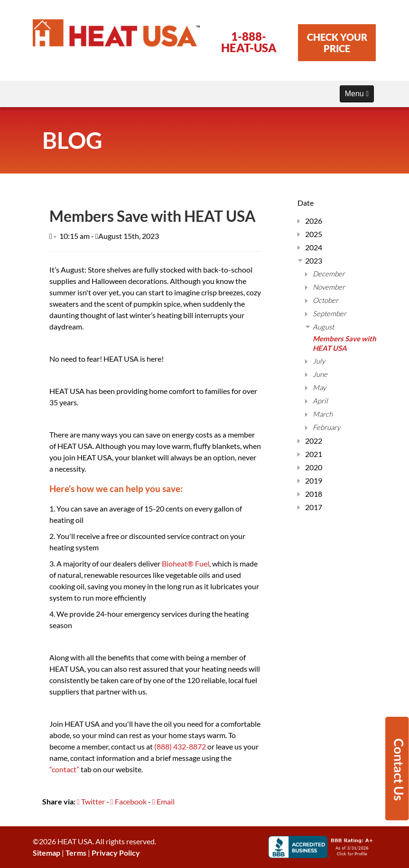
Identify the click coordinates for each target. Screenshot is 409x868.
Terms (76, 853)
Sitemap (46, 853)
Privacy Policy (116, 853)
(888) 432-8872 (180, 746)
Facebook (129, 801)
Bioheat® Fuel (186, 563)
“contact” (64, 769)
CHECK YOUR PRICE (337, 43)
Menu (357, 94)
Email (163, 801)
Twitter (91, 801)
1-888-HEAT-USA (249, 42)
